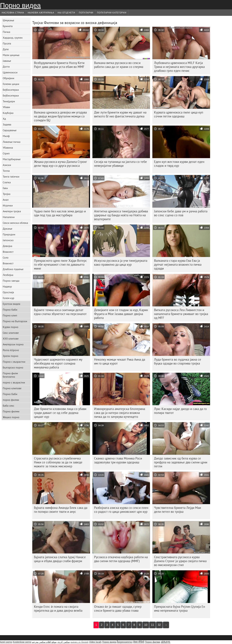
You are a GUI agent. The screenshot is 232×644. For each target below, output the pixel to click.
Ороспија (8, 292)
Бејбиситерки (11, 90)
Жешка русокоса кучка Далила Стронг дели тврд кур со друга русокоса (60, 164)
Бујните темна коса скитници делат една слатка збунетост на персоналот (60, 312)
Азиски (7, 165)
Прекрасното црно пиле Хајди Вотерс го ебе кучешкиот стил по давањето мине (60, 264)
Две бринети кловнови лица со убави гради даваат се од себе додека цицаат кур (60, 413)
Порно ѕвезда (11, 281)
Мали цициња (11, 55)
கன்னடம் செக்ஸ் (79, 642)
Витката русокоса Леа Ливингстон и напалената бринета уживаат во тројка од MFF (181, 314)
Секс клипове (11, 333)
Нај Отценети (66, 13)
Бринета (8, 26)
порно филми (11, 400)
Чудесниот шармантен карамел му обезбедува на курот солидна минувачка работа (58, 363)
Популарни (86, 13)
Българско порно (13, 367)
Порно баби (10, 310)
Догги (6, 67)
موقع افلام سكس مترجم (44, 642)
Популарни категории (112, 13)
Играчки (8, 205)
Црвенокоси (10, 72)
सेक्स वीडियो (139, 642)
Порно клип (10, 315)
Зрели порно (11, 356)
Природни (9, 234)
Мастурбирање (12, 159)
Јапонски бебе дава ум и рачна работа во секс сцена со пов (181, 213)
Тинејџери (9, 101)
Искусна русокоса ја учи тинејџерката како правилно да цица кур (121, 263)
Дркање (7, 229)
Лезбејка (8, 275)
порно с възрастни (14, 382)
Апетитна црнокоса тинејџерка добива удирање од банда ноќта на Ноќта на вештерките (121, 215)
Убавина (8, 148)
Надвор (7, 286)
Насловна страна (13, 13)
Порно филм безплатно (10, 375)
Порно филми (11, 411)
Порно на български (15, 321)
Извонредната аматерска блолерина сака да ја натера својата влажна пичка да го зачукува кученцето (120, 413)
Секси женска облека (15, 223)
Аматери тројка (12, 211)
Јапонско (8, 240)
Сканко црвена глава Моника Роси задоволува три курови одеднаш (118, 460)
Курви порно (11, 327)
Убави (6, 107)
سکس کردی (64, 642)
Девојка (7, 246)
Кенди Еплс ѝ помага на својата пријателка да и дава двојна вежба (58, 609)
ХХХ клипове (11, 339)
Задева (7, 124)
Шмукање (8, 20)
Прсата (7, 43)
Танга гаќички (11, 176)
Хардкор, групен (13, 38)
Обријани (8, 78)
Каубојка (8, 113)
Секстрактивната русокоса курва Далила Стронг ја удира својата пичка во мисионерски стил (180, 561)
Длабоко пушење (13, 269)
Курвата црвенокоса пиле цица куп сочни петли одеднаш (179, 114)
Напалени (9, 217)
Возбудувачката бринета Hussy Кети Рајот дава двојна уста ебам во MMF (59, 65)
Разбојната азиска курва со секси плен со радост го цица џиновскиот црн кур (121, 510)
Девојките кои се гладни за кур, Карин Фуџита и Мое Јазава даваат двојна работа (121, 314)
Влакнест (8, 252)
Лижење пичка (12, 142)
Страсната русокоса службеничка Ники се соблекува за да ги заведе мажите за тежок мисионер (58, 462)
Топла (6, 171)
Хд (4, 119)
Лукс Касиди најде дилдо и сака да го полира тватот (180, 411)
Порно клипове (12, 388)
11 (153, 625)
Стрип (6, 153)
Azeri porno (6, 642)
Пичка (6, 32)
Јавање (7, 61)
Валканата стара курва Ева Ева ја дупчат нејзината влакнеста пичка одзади (178, 264)
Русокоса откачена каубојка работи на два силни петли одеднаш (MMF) (121, 559)
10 (146, 625)
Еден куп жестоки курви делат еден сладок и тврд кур (179, 164)
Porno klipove (11, 350)
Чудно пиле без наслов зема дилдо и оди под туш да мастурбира (60, 213)
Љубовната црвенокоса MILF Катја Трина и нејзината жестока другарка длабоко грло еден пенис (179, 67)
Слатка (7, 182)
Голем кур (8, 298)
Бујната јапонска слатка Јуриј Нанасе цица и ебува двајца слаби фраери (60, 559)
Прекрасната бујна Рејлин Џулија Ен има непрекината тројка (180, 609)
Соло (6, 257)
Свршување (10, 130)
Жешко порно (11, 417)
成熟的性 (166, 642)
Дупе (6, 49)
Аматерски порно (13, 344)
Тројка (7, 194)
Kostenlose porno (22, 642)
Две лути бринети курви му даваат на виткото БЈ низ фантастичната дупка (120, 114)
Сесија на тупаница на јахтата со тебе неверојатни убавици (121, 164)
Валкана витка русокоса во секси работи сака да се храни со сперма (119, 65)
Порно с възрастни (14, 362)
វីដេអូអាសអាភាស (125, 642)
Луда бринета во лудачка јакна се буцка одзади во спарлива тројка (178, 361)
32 (159, 625)
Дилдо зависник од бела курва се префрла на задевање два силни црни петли (181, 462)
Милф (6, 136)
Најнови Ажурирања (41, 13)
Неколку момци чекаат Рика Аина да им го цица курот (120, 361)
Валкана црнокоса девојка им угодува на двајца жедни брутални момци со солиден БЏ (60, 116)
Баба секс (8, 406)
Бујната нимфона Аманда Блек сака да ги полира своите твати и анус (61, 510)
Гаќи (5, 188)
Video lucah (95, 642)
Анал (6, 200)
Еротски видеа (11, 304)
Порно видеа (20, 5)
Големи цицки (11, 84)
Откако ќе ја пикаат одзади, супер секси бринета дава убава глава (118, 609)
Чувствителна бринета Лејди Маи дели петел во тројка (177, 510)
